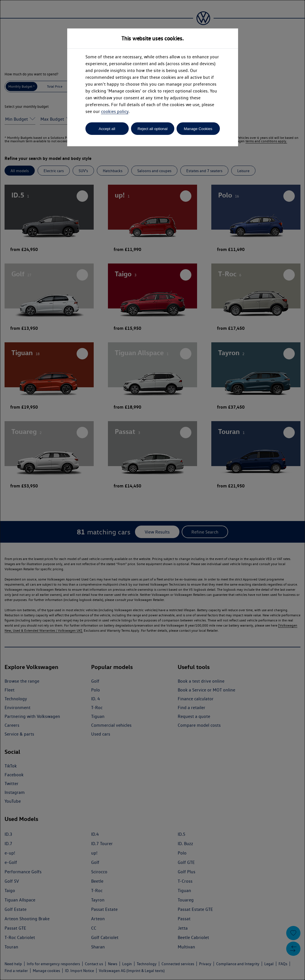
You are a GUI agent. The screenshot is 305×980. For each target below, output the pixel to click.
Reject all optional (152, 129)
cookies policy (115, 111)
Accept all (107, 129)
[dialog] (152, 490)
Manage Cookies (198, 129)
